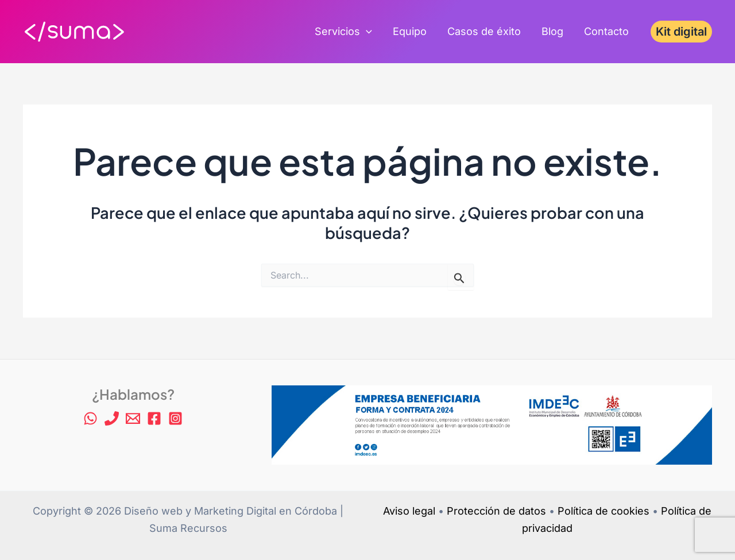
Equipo (410, 31)
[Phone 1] (112, 418)
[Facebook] (154, 418)
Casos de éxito (484, 31)
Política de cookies (604, 511)
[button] (681, 32)
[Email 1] (133, 418)
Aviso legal (409, 511)
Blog (552, 31)
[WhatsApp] (90, 418)
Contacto (606, 31)
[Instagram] (175, 418)
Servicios (343, 32)
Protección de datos (496, 511)
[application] (366, 32)
